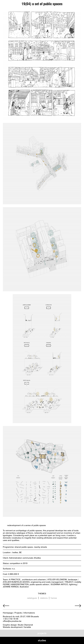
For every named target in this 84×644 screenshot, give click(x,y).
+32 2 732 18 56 (11, 619)
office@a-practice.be (12, 621)
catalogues (32, 598)
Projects (18, 613)
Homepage (8, 613)
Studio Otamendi (25, 625)
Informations (29, 613)
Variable (27, 627)
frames (54, 598)
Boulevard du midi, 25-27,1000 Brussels (21, 616)
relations (44, 598)
